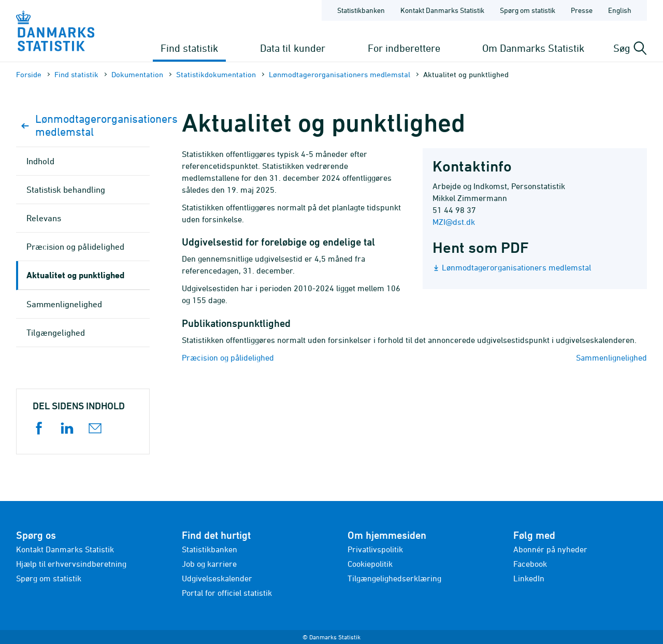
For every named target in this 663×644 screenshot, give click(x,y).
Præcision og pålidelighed (228, 357)
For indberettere (404, 48)
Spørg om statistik (49, 578)
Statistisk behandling (66, 190)
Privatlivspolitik (375, 549)
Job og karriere (209, 564)
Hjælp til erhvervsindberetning (71, 564)
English (620, 10)
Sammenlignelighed (611, 357)
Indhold (40, 161)
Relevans (44, 218)
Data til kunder (293, 48)
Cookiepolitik (370, 564)
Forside (29, 74)
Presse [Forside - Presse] (582, 10)
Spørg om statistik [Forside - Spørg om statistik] (528, 10)
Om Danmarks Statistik (533, 48)
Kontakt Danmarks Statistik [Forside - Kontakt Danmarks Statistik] (442, 10)
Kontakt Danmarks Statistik (65, 549)
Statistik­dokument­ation (216, 74)
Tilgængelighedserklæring (394, 578)
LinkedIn (529, 578)
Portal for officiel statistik (227, 593)
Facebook (530, 564)
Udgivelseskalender (217, 578)
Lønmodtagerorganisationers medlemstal (340, 74)
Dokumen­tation (137, 74)
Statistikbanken (361, 10)
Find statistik (189, 48)
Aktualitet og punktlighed (75, 275)
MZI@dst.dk (454, 222)
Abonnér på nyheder (550, 549)
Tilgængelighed (56, 333)
